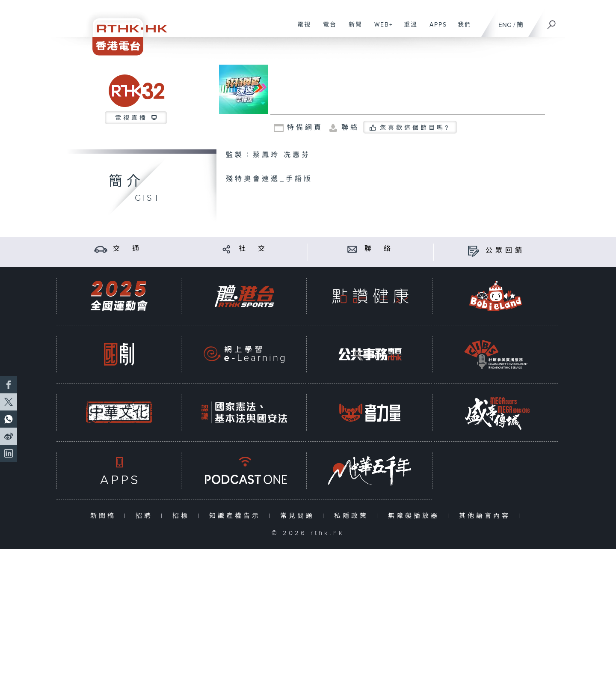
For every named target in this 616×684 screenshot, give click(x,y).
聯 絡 (379, 249)
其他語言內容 (487, 516)
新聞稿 (105, 516)
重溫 (407, 29)
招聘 (146, 516)
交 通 (127, 249)
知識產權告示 (237, 516)
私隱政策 (353, 516)
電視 (301, 29)
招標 (183, 516)
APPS (435, 29)
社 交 (253, 249)
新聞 (352, 29)
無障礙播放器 (416, 516)
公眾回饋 (505, 251)
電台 (327, 29)
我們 (461, 29)
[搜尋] (552, 22)
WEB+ (381, 29)
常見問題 (299, 516)
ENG (505, 25)
